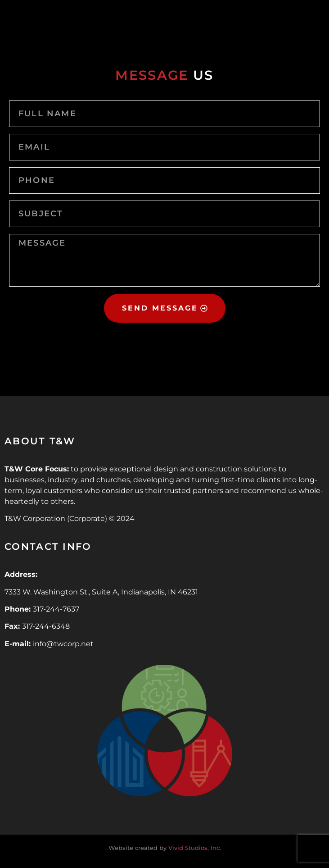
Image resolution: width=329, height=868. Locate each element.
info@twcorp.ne (62, 644)
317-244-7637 (56, 609)
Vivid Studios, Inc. (195, 848)
